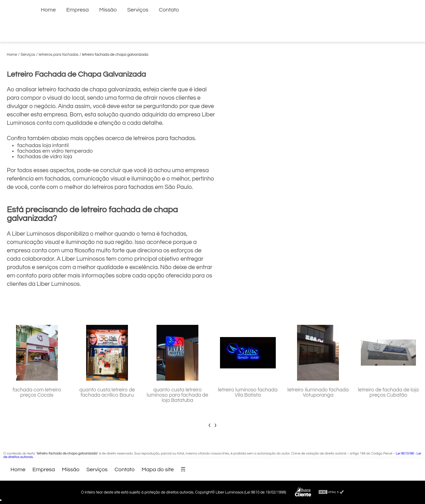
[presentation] (210, 425)
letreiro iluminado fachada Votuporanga (318, 392)
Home (48, 10)
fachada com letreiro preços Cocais (37, 392)
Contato (169, 10)
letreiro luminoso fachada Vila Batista (248, 392)
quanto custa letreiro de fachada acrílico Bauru (107, 392)
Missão (108, 10)
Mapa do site (158, 469)
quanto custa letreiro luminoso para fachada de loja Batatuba (177, 395)
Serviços (138, 10)
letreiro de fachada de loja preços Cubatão (388, 392)
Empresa (78, 10)
